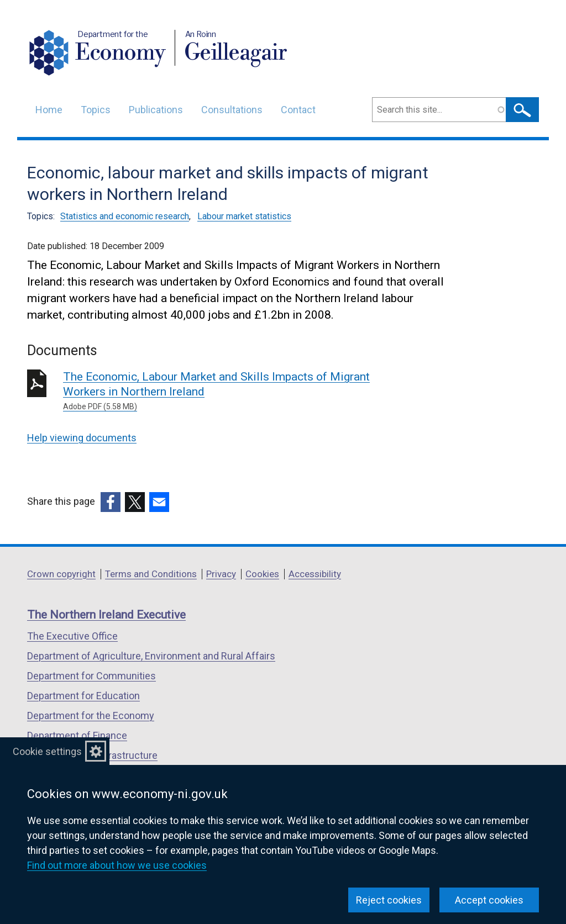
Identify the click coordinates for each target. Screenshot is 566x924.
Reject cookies (389, 900)
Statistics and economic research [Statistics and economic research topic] (125, 216)
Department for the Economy (91, 716)
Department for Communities (91, 676)
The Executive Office (72, 636)
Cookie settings (47, 751)
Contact (298, 110)
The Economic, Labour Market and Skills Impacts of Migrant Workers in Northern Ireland (222, 391)
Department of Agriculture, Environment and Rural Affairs (151, 656)
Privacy (221, 574)
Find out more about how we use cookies (117, 865)
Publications (156, 110)
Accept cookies (489, 900)
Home (49, 110)
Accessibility (315, 574)
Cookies (262, 574)
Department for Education (83, 696)
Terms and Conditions (151, 574)
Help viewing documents (82, 438)
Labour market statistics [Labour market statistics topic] (244, 216)
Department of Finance (77, 735)
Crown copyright (61, 574)
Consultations (232, 110)
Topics (96, 110)
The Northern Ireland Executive (106, 615)
